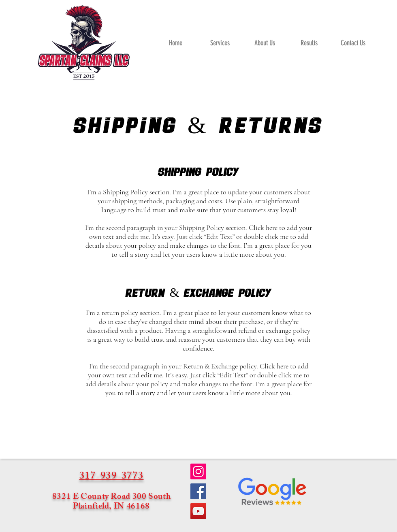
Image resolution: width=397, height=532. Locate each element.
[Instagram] (198, 471)
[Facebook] (198, 491)
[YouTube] (198, 511)
